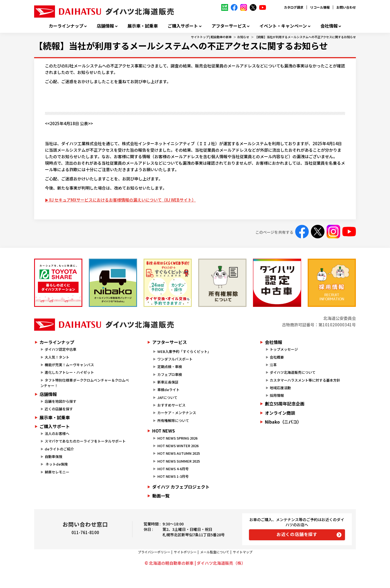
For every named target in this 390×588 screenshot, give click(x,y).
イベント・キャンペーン (283, 26)
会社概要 (277, 357)
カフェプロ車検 (170, 374)
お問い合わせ (346, 7)
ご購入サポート (183, 26)
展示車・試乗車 (143, 26)
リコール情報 (320, 7)
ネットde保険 (56, 464)
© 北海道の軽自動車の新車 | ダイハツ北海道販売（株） (195, 563)
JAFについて (167, 397)
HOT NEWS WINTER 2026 (178, 446)
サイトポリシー (185, 552)
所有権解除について (173, 420)
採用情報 (277, 395)
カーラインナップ (66, 26)
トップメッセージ (284, 349)
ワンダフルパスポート (175, 359)
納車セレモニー (57, 472)
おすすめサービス (171, 405)
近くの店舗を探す (59, 409)
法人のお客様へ (57, 433)
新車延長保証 (168, 382)
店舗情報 (105, 26)
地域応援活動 (280, 388)
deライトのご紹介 (59, 449)
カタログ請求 (294, 7)
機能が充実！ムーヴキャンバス (69, 365)
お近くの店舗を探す (297, 534)
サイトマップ (243, 552)
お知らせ (243, 37)
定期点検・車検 (170, 367)
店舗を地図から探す (61, 401)
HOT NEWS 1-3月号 (173, 476)
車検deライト (168, 390)
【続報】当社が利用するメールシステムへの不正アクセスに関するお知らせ (305, 37)
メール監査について (215, 552)
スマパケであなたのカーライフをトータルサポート (85, 441)
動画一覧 (161, 496)
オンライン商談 (280, 413)
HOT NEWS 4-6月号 (173, 469)
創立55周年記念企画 (285, 404)
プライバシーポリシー (154, 552)
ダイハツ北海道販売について (293, 372)
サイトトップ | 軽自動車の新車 (211, 37)
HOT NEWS (164, 431)
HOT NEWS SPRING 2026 (177, 438)
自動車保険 (53, 457)
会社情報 (329, 26)
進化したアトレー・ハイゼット (69, 372)
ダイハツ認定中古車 (61, 349)
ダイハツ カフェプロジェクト (181, 487)
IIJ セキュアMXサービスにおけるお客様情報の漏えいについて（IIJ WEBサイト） (123, 200)
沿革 (273, 365)
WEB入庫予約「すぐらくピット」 (184, 351)
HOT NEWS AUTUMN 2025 (179, 453)
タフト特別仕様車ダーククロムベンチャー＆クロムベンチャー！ (85, 383)
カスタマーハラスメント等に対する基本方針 (305, 380)
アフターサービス (229, 26)
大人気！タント (57, 357)
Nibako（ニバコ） (283, 422)
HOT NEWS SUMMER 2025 (179, 461)
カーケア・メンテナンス (177, 413)
